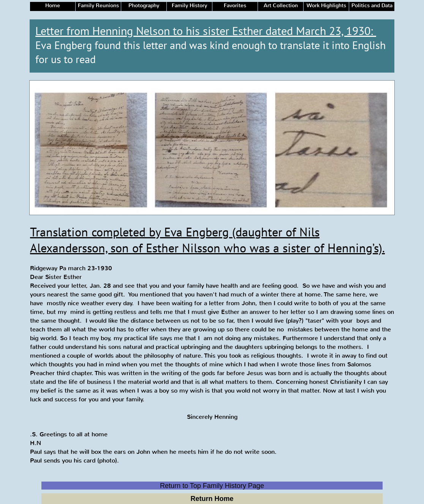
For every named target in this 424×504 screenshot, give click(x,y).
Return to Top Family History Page (212, 486)
